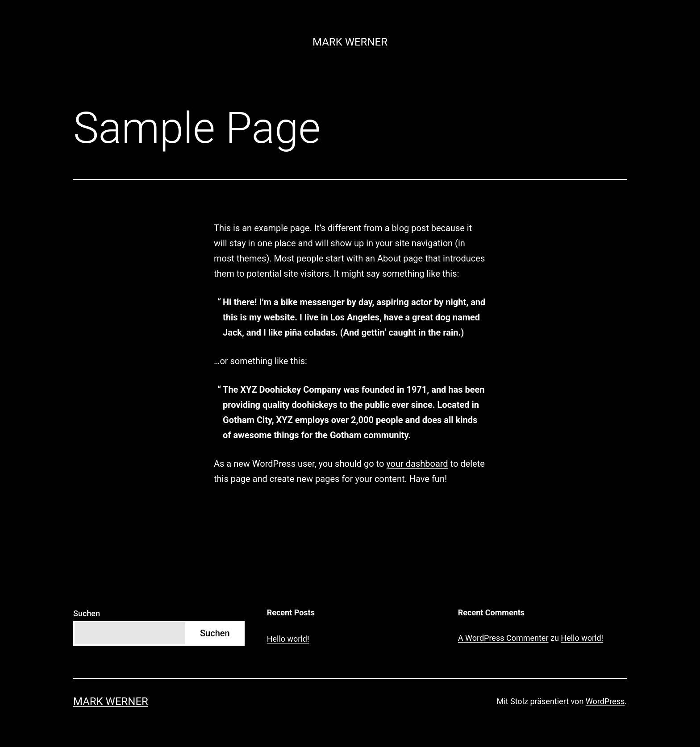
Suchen (87, 613)
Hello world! (288, 639)
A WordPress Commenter (503, 638)
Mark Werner (350, 42)
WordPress (605, 701)
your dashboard (417, 464)
